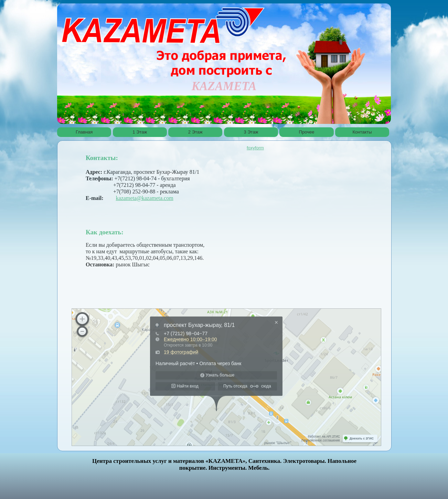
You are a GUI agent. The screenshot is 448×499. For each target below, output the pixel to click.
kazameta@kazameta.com (145, 198)
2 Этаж (195, 132)
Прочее (307, 132)
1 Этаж (140, 132)
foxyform (255, 148)
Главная (84, 132)
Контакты (362, 132)
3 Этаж (251, 132)
